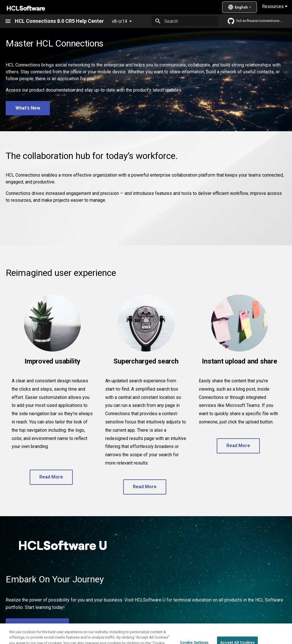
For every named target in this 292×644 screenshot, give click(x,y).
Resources (275, 6)
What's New (28, 108)
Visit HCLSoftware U (37, 625)
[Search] (185, 21)
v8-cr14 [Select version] (119, 21)
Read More (51, 477)
